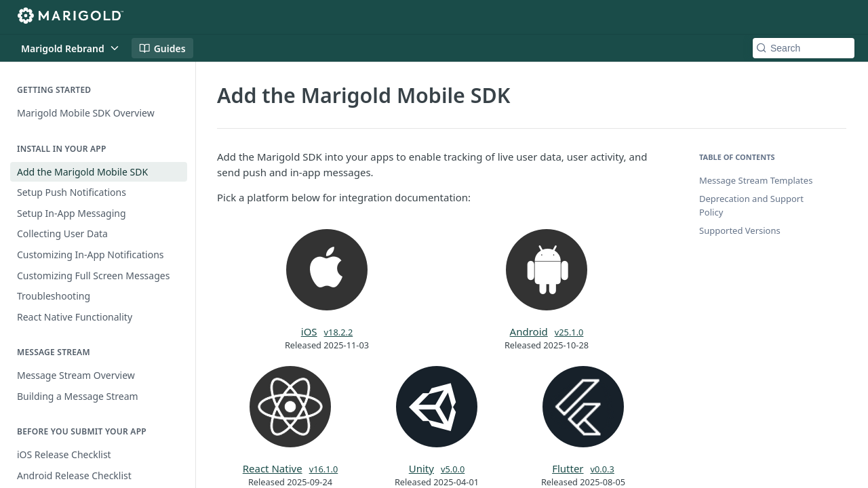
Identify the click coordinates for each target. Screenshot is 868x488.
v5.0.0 (453, 469)
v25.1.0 (569, 332)
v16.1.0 (324, 469)
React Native (273, 468)
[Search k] (804, 48)
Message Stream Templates (756, 180)
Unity (421, 468)
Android (529, 331)
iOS (309, 331)
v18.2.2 (339, 332)
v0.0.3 (603, 469)
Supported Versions (740, 230)
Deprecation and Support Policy (751, 205)
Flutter (568, 468)
